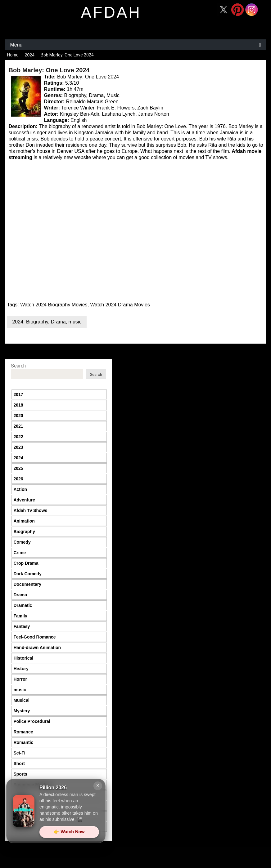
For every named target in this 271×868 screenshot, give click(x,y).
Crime (20, 553)
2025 (18, 468)
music (75, 322)
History (21, 669)
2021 (18, 426)
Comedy (22, 542)
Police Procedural (32, 721)
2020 (18, 416)
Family (20, 616)
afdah (111, 12)
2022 (18, 437)
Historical (23, 658)
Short (19, 763)
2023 (18, 447)
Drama (58, 322)
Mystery (22, 711)
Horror (20, 679)
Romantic (23, 742)
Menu (16, 45)
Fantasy (22, 626)
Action (20, 489)
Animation (24, 521)
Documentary (27, 584)
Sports (20, 774)
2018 (18, 405)
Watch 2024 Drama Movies (120, 305)
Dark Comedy (27, 574)
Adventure (24, 500)
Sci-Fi (19, 753)
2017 (18, 394)
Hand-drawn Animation (37, 648)
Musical (21, 700)
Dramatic (23, 605)
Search (18, 366)
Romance (23, 732)
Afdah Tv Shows (30, 510)
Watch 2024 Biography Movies (54, 305)
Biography (37, 322)
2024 (30, 55)
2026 (18, 479)
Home (13, 55)
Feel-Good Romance (34, 637)
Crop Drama (26, 563)
